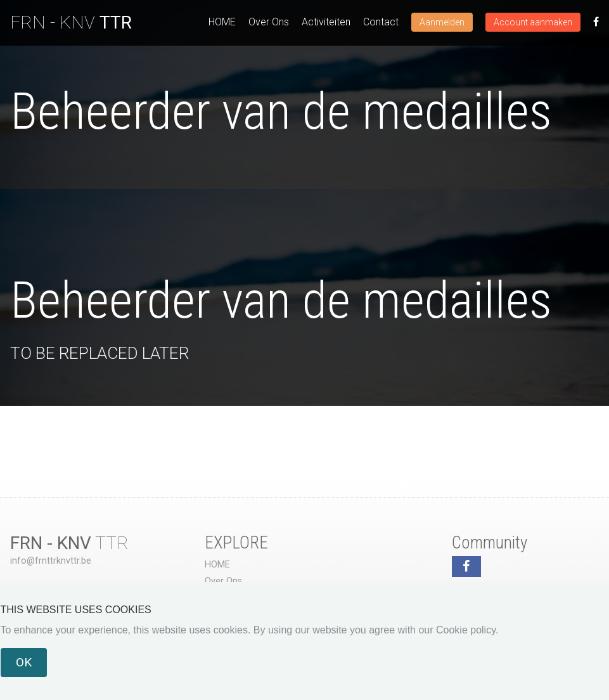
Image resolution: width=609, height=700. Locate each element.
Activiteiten (326, 22)
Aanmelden (442, 22)
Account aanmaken (533, 22)
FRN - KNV (71, 23)
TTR (69, 543)
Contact (381, 22)
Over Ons (269, 22)
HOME (222, 22)
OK (24, 662)
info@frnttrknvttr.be (51, 561)
